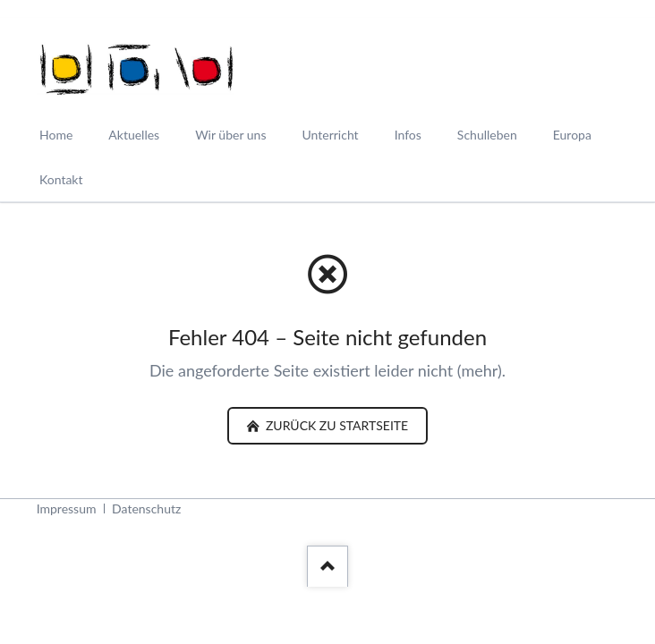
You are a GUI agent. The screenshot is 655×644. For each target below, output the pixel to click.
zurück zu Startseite (335, 425)
